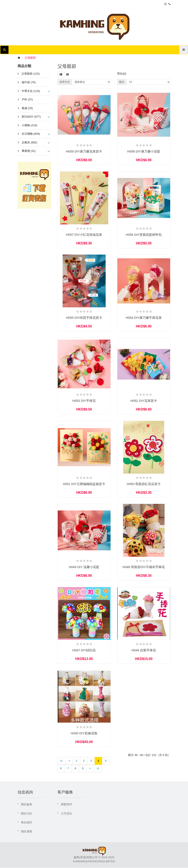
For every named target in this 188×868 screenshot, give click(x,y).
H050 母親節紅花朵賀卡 (144, 484)
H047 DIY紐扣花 (84, 650)
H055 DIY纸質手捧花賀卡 (84, 318)
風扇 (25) (27, 108)
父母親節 (30, 58)
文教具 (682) (29, 142)
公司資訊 (66, 814)
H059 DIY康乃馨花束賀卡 (84, 151)
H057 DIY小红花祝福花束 (84, 235)
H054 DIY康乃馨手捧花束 (144, 318)
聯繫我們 (66, 805)
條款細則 (27, 823)
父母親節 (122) (31, 74)
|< (62, 761)
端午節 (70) (29, 82)
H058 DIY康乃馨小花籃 (144, 151)
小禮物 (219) (29, 125)
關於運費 (27, 832)
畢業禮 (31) (29, 151)
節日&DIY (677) (31, 117)
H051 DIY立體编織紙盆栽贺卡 (84, 484)
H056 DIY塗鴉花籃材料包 (144, 235)
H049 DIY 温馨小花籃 (84, 567)
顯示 (122, 82)
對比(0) (122, 74)
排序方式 (65, 82)
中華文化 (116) (31, 91)
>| (98, 769)
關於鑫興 (27, 805)
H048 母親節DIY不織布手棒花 (144, 567)
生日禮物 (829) (31, 134)
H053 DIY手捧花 (84, 401)
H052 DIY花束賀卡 (144, 401)
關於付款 (27, 814)
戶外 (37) (27, 99)
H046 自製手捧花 (144, 650)
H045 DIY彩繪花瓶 (84, 734)
